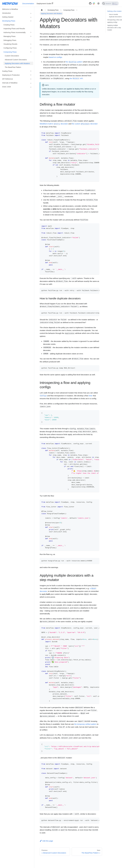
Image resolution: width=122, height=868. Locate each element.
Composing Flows (10, 52)
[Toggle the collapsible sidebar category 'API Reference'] (31, 79)
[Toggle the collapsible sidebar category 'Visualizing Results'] (31, 44)
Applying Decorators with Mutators (17, 63)
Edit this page (46, 841)
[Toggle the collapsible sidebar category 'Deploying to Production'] (31, 75)
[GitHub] (90, 3)
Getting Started (8, 17)
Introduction (6, 13)
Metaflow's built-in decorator (54, 124)
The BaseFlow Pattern (13, 67)
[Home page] (42, 10)
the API (76, 78)
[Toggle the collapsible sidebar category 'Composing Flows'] (31, 52)
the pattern (74, 62)
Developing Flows (9, 21)
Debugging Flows (10, 40)
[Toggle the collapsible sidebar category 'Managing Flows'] (31, 36)
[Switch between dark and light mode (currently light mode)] (98, 3)
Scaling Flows (7, 71)
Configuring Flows (10, 48)
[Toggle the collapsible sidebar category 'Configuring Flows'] (31, 48)
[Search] (110, 3)
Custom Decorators (12, 56)
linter (91, 396)
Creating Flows (9, 25)
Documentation (28, 3)
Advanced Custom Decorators (16, 60)
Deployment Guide (45, 3)
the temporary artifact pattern (85, 724)
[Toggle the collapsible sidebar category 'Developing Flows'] (31, 21)
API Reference (8, 79)
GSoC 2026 (6, 87)
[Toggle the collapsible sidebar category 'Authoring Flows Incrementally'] (31, 32)
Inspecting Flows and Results (14, 29)
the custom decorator (85, 124)
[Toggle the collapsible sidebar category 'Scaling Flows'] (31, 71)
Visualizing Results (10, 44)
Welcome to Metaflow (10, 9)
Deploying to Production (11, 75)
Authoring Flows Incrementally (14, 32)
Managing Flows (9, 36)
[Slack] (94, 3)
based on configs (55, 57)
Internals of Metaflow (10, 83)
